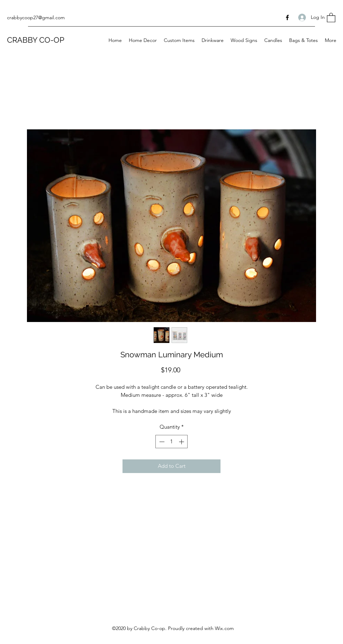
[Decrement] (161, 442)
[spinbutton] (172, 442)
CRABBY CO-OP (36, 40)
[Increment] (182, 442)
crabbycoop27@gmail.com (36, 17)
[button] (331, 17)
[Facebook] (287, 17)
